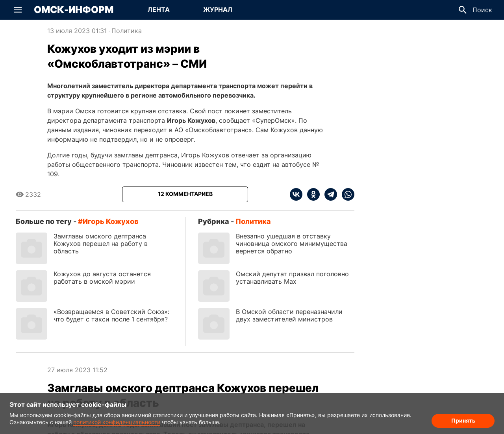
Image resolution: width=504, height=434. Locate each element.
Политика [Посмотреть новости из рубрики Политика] (127, 31)
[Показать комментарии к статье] (185, 194)
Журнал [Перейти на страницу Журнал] (218, 9)
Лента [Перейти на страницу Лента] (159, 9)
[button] (18, 10)
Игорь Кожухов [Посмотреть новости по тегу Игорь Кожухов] (110, 221)
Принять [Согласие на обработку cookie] (463, 420)
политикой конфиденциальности (117, 422)
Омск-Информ (74, 10)
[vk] (296, 194)
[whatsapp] (346, 194)
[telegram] (328, 194)
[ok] (311, 194)
